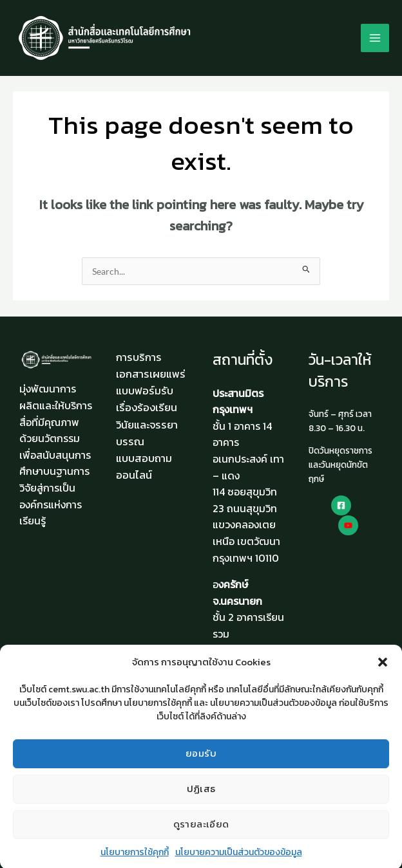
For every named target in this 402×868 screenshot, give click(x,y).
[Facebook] (341, 505)
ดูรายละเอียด (201, 834)
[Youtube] (348, 525)
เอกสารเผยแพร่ (151, 374)
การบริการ (139, 357)
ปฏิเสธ (201, 798)
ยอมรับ (201, 763)
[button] (383, 671)
